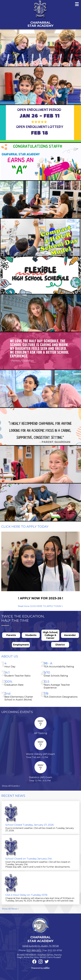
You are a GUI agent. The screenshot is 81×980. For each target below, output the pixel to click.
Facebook (34, 962)
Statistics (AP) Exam (41, 777)
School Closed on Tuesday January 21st (29, 859)
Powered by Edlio (40, 968)
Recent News (13, 796)
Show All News (9, 909)
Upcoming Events (17, 712)
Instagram (40, 962)
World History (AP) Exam (40, 754)
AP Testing (41, 733)
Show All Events (10, 786)
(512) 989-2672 (34, 950)
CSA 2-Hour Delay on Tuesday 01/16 (26, 895)
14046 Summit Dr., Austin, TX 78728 (40, 946)
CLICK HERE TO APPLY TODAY (25, 527)
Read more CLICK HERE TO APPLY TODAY (40, 606)
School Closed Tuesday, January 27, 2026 (30, 825)
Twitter (47, 962)
